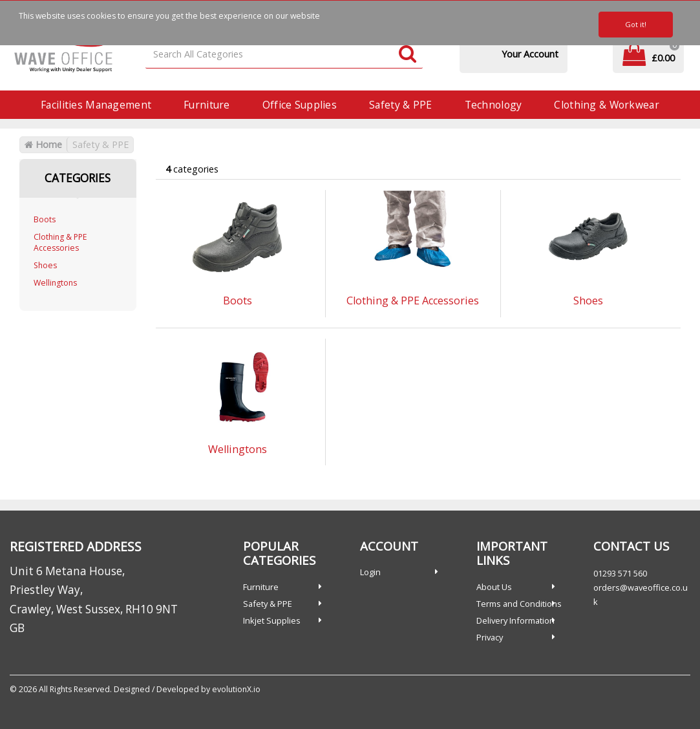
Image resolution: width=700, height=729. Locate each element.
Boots (45, 219)
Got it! (636, 24)
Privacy (490, 637)
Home (43, 144)
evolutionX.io (236, 689)
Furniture (207, 105)
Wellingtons (55, 283)
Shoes (45, 265)
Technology (493, 105)
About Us (494, 587)
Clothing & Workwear (606, 105)
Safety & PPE (400, 105)
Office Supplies (300, 105)
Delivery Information (515, 620)
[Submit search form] (408, 55)
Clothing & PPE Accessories (60, 242)
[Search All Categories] (284, 55)
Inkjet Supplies (272, 620)
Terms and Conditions (519, 604)
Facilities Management (96, 105)
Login (370, 572)
